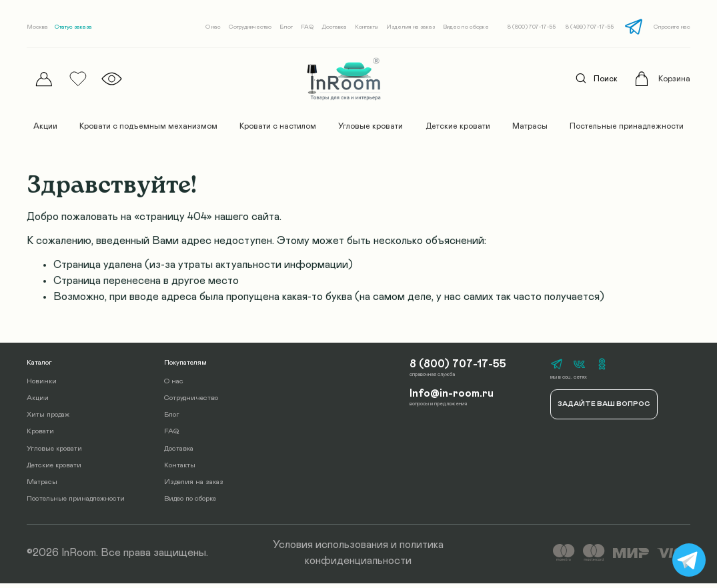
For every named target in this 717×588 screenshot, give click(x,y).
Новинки (42, 386)
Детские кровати (458, 126)
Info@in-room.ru (450, 397)
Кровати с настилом (278, 126)
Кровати (40, 436)
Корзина (674, 79)
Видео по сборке (466, 27)
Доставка (334, 27)
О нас (213, 27)
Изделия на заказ (411, 27)
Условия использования (330, 550)
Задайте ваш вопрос (604, 409)
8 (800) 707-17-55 (532, 27)
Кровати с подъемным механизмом (148, 126)
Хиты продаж (48, 419)
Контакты (367, 27)
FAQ (307, 27)
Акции (45, 126)
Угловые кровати (371, 126)
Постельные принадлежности (627, 126)
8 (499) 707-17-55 (590, 27)
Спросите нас (672, 27)
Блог (286, 27)
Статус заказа (73, 27)
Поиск (593, 79)
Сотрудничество (250, 27)
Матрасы (530, 126)
